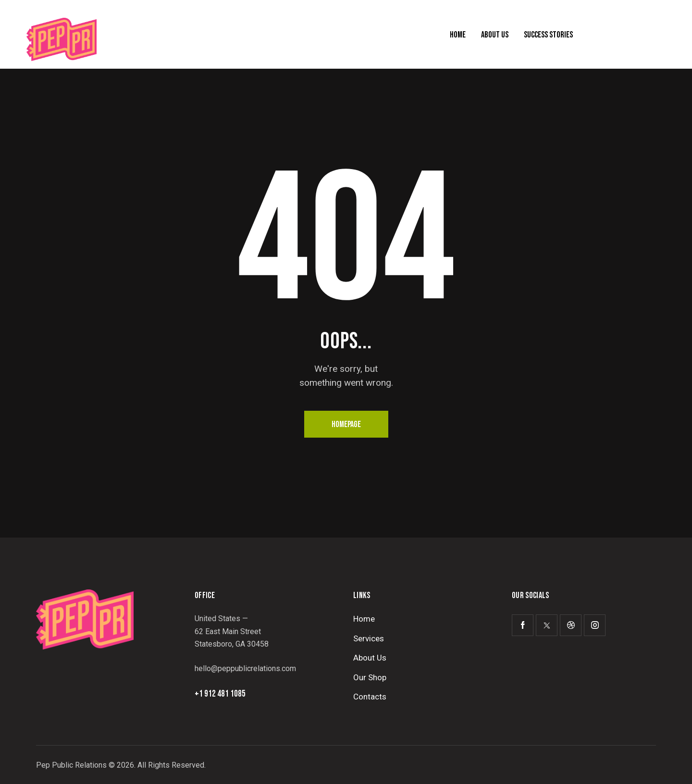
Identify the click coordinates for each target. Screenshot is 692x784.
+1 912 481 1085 (220, 694)
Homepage (346, 424)
